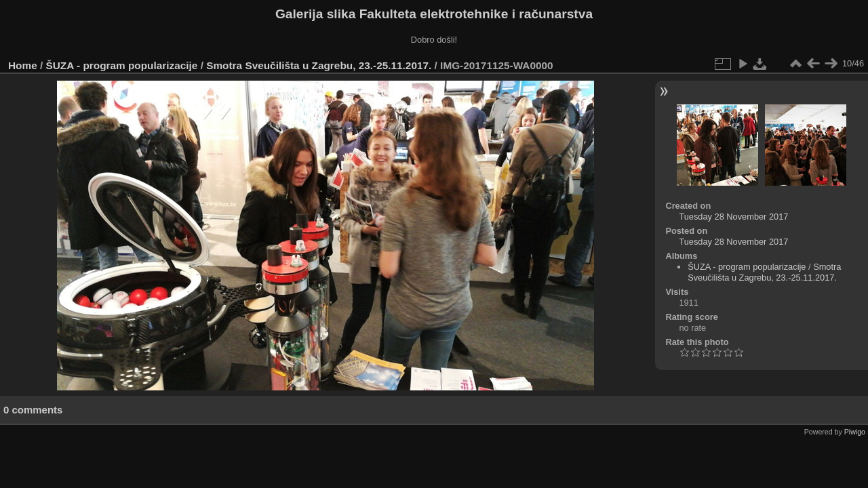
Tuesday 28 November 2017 (733, 217)
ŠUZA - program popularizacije (122, 65)
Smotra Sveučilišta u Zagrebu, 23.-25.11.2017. (319, 65)
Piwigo (855, 432)
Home (23, 65)
